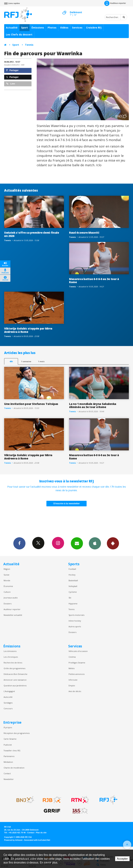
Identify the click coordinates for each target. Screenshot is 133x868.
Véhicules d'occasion (78, 651)
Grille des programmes (14, 668)
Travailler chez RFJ (12, 750)
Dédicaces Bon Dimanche (15, 674)
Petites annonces (77, 674)
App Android (113, 543)
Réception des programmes (17, 733)
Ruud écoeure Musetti (84, 233)
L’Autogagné (9, 691)
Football (72, 569)
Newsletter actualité (13, 615)
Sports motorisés (76, 615)
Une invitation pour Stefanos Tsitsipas (31, 404)
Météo (72, 668)
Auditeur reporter (12, 609)
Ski (70, 598)
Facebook (19, 543)
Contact (7, 773)
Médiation (8, 762)
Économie (8, 586)
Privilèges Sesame (77, 663)
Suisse (6, 575)
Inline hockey (75, 621)
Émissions (38, 28)
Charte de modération (14, 768)
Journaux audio (11, 598)
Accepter (122, 859)
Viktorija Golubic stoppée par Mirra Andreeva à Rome (28, 330)
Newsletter (9, 779)
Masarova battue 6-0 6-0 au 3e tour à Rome (94, 281)
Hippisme (73, 604)
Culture (7, 592)
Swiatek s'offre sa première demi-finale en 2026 (32, 234)
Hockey (72, 575)
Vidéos (64, 28)
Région (7, 569)
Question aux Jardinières (15, 686)
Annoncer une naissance (15, 680)
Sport (25, 28)
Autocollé (8, 697)
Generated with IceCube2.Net (37, 840)
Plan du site (41, 833)
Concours (8, 708)
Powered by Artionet (13, 840)
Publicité (8, 745)
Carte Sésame (10, 739)
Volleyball (73, 586)
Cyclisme (73, 592)
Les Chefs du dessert (19, 34)
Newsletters (77, 543)
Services (77, 28)
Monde (7, 580)
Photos (52, 28)
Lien (11, 84)
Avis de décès (75, 691)
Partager (12, 70)
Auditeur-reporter (115, 3)
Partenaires (9, 756)
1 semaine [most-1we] (26, 361)
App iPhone (95, 543)
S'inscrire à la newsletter (66, 503)
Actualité (12, 28)
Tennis (29, 45)
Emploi (72, 686)
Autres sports (75, 626)
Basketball (73, 580)
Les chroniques (11, 657)
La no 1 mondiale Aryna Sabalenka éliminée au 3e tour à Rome (93, 406)
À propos (8, 727)
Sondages (8, 703)
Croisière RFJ (94, 28)
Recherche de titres (13, 663)
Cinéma (72, 657)
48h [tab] (11, 361)
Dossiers (8, 604)
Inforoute (73, 680)
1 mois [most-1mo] (41, 361)
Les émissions (10, 651)
